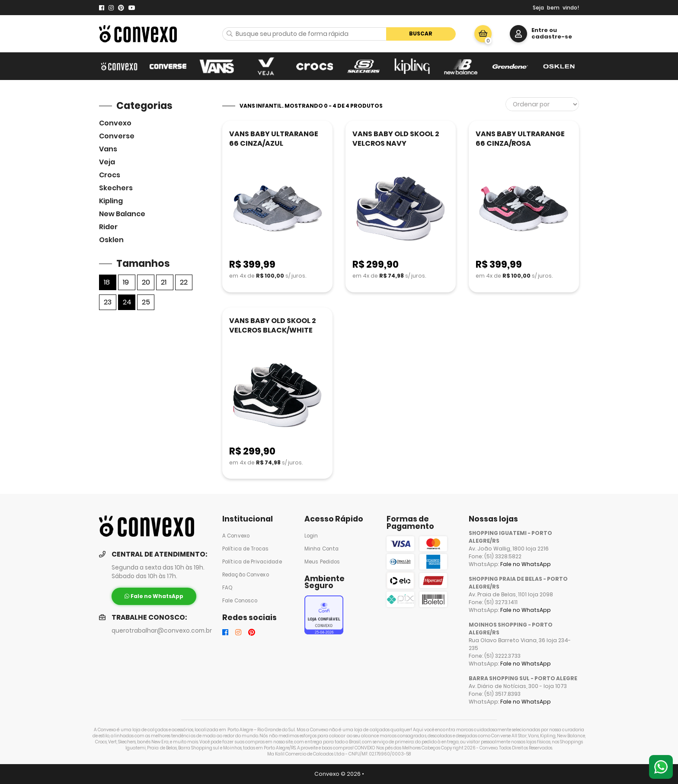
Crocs (110, 175)
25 (146, 302)
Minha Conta (321, 549)
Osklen (111, 240)
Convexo (115, 123)
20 (146, 282)
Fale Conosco (240, 601)
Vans (108, 149)
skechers (116, 188)
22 (184, 282)
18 (107, 282)
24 (127, 302)
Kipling (111, 201)
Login (311, 536)
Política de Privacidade (252, 562)
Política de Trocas (245, 549)
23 (108, 302)
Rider (108, 227)
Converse (117, 136)
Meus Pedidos (322, 562)
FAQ (227, 588)
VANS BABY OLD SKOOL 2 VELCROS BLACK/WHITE (272, 325)
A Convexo (236, 536)
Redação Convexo (246, 575)
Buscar (421, 34)
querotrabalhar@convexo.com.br (162, 631)
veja (107, 162)
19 (126, 282)
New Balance (122, 214)
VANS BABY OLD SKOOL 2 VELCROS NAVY (396, 139)
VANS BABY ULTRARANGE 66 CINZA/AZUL (274, 139)
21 (164, 282)
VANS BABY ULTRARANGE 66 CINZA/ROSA (520, 139)
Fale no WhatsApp (526, 564)
